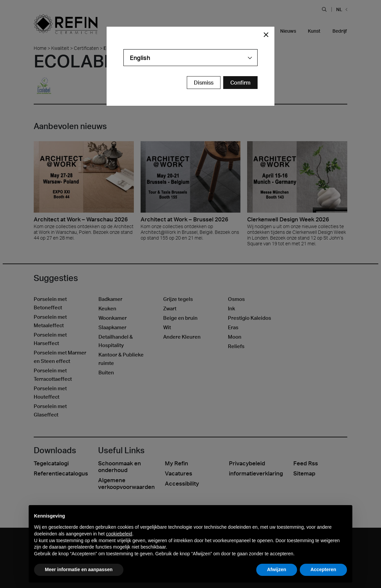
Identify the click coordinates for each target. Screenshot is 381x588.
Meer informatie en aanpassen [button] (79, 569)
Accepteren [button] (323, 569)
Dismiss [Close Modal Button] (204, 83)
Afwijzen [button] (277, 569)
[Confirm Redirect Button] (240, 83)
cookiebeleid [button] (119, 534)
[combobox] (190, 58)
